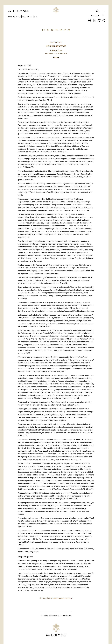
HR (61, 30)
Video (56, 57)
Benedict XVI (14, 16)
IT (65, 30)
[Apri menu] (102, 11)
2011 (35, 16)
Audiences (27, 16)
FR (56, 30)
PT (69, 30)
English (96, 16)
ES (52, 30)
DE (43, 30)
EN (48, 30)
